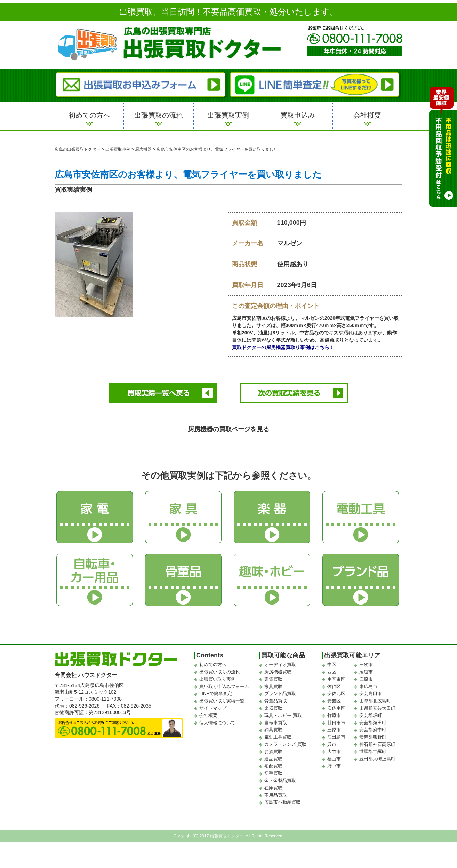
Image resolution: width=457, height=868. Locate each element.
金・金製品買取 (280, 777)
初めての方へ (89, 115)
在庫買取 (273, 785)
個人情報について (217, 720)
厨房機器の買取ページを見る (229, 426)
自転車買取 (276, 720)
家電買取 (273, 676)
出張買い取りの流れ (220, 669)
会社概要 (367, 115)
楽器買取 (273, 705)
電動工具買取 (278, 734)
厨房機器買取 (278, 669)
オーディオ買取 (280, 662)
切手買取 (273, 770)
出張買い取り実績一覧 (222, 698)
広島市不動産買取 (282, 799)
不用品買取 (276, 792)
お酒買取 (273, 748)
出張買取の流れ (159, 115)
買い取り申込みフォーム (224, 683)
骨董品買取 (276, 698)
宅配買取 (273, 763)
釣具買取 (273, 727)
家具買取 (273, 683)
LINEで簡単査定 (216, 691)
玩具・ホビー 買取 (283, 712)
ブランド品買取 (280, 691)
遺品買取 (273, 756)
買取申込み (298, 115)
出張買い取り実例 (217, 676)
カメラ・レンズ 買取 (285, 741)
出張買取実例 (228, 115)
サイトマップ (213, 705)
